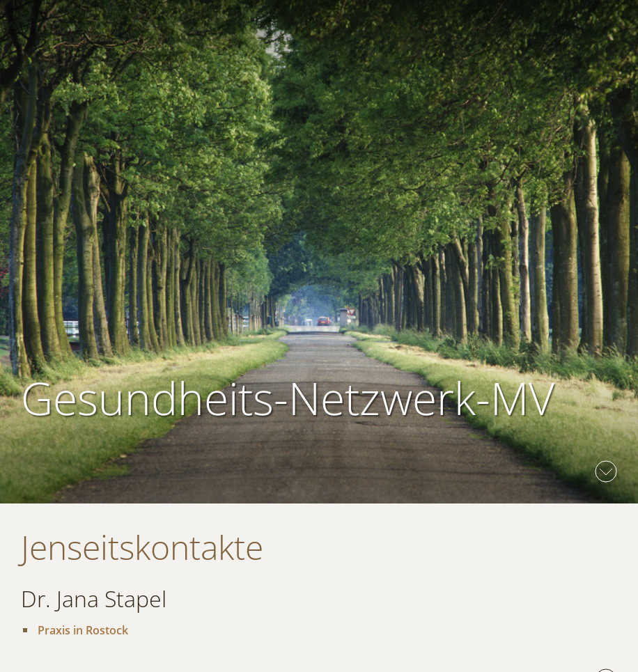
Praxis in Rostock (83, 630)
